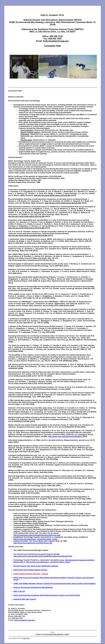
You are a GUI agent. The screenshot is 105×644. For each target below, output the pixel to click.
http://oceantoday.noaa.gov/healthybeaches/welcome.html (37, 535)
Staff (66, 634)
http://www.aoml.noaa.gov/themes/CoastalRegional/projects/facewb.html (43, 556)
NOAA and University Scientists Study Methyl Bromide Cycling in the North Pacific (47, 595)
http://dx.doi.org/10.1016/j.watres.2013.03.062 (52, 195)
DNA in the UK (19, 591)
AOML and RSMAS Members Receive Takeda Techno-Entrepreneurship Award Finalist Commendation (55, 584)
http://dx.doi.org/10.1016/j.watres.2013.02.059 (26, 216)
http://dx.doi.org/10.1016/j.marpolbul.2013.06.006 (28, 235)
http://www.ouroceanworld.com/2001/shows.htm (33, 543)
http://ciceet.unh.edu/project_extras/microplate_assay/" (48, 562)
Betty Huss (26, 638)
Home (39, 634)
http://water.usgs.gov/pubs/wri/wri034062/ (65, 436)
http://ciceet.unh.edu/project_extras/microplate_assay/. (36, 539)
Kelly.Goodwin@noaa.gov (56, 41)
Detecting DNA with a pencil (25, 599)
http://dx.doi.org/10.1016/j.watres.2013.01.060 (26, 228)
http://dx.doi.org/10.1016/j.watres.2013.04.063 (63, 203)
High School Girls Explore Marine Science (30, 570)
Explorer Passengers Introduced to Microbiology (33, 587)
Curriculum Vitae (52, 46)
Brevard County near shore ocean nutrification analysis (36, 566)
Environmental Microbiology (53, 634)
